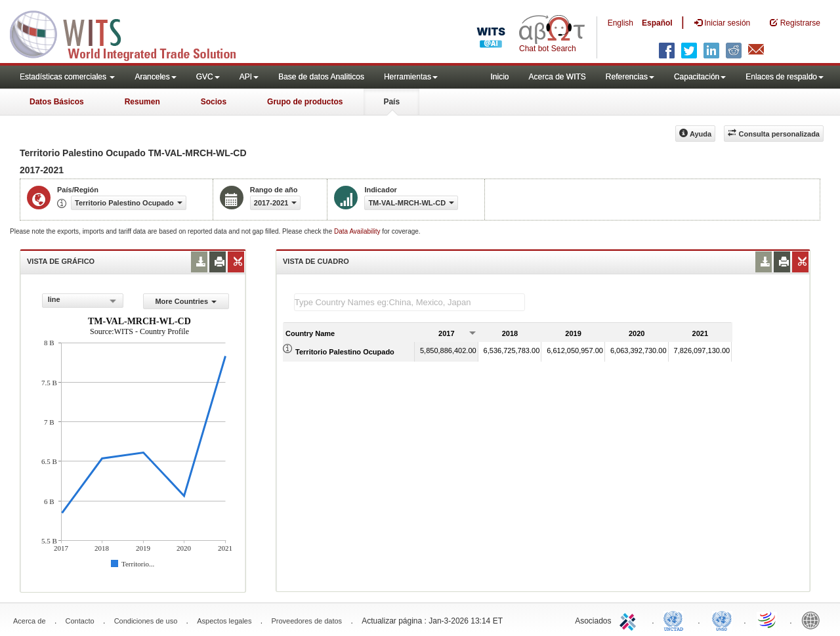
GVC (208, 77)
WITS (131, 33)
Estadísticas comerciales (67, 77)
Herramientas (411, 77)
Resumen (142, 102)
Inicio (499, 77)
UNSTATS (722, 620)
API (249, 77)
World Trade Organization (768, 620)
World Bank (814, 620)
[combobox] (83, 301)
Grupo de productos (305, 102)
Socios (214, 102)
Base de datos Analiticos (321, 77)
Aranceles (155, 77)
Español (657, 23)
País (391, 102)
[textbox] (409, 302)
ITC (630, 620)
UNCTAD (676, 620)
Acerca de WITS (557, 77)
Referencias (630, 77)
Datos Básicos (57, 102)
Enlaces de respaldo (785, 77)
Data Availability (358, 231)
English (620, 23)
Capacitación (700, 77)
